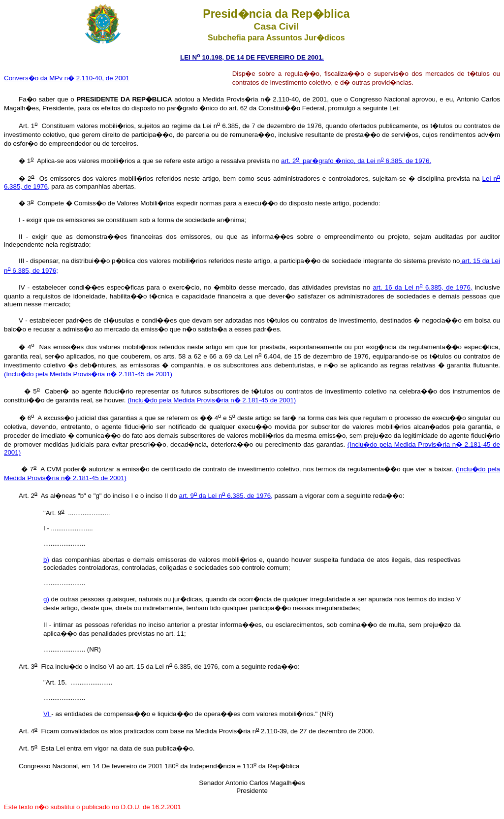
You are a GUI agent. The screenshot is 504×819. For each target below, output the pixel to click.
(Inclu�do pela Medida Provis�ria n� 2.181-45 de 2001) (88, 374)
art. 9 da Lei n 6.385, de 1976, (226, 496)
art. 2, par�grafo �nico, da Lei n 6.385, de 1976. (356, 161)
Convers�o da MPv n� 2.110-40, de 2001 (67, 78)
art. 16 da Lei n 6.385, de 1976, (422, 287)
